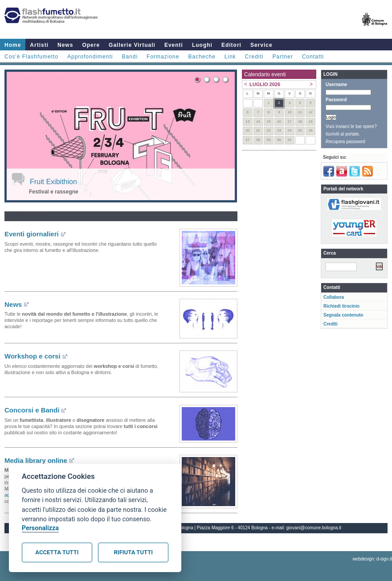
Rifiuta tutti (133, 552)
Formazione (163, 57)
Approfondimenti (90, 57)
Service (261, 45)
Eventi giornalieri (32, 234)
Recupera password (345, 142)
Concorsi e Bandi (32, 410)
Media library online (36, 460)
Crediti (254, 57)
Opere (91, 45)
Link (230, 57)
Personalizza (40, 528)
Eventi (174, 45)
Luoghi (202, 45)
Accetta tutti (57, 552)
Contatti (313, 57)
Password (336, 100)
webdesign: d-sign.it (372, 559)
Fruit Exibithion (53, 182)
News (65, 45)
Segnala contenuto (343, 315)
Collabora (334, 297)
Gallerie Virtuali (132, 45)
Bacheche (202, 57)
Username (336, 84)
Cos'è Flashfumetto (31, 57)
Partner (283, 57)
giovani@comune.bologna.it (314, 528)
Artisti (39, 45)
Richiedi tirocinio (341, 306)
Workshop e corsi (33, 356)
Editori (231, 45)
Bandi (130, 57)
